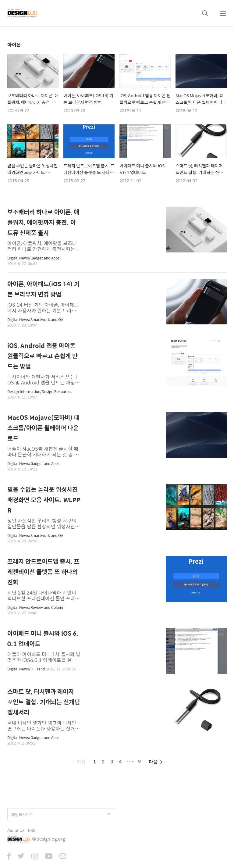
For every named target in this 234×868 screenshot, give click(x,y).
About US (16, 830)
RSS (32, 830)
